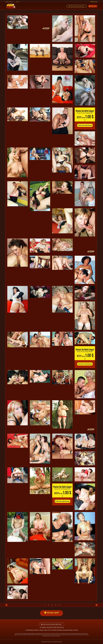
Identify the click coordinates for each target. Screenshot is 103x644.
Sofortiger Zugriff (93, 7)
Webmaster (42, 630)
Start (41, 628)
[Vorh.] (6, 605)
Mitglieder (44, 628)
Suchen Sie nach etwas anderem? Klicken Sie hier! (52, 624)
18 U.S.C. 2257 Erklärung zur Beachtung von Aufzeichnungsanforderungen (60, 630)
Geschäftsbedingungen (29, 630)
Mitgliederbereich (94, 2)
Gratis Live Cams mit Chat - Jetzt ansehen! (77, 7)
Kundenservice (37, 630)
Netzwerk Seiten (10, 2)
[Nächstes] (97, 605)
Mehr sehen (62, 628)
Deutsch (17, 2)
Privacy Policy (76, 630)
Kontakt (46, 630)
